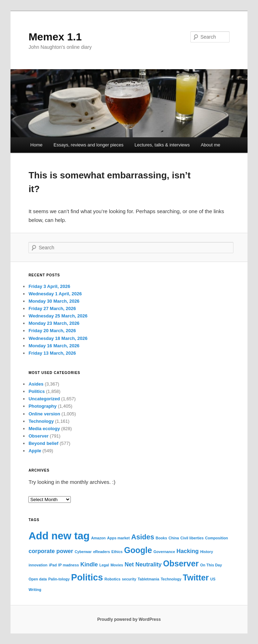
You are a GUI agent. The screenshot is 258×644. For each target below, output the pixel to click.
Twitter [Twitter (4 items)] (196, 578)
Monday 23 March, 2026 (54, 323)
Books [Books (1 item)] (161, 538)
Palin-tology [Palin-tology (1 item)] (59, 579)
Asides (36, 384)
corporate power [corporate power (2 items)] (51, 551)
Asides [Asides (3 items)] (143, 537)
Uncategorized (44, 399)
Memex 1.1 (55, 37)
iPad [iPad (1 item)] (53, 565)
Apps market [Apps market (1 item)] (119, 538)
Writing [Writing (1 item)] (35, 590)
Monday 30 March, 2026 (54, 301)
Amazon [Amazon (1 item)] (98, 538)
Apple (35, 451)
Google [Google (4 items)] (138, 550)
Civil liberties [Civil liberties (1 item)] (192, 538)
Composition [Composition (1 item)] (216, 538)
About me (211, 145)
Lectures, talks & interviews (162, 145)
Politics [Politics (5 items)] (87, 577)
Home (37, 145)
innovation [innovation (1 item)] (38, 565)
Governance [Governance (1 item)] (164, 552)
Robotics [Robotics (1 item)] (113, 579)
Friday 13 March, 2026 (52, 353)
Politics (36, 391)
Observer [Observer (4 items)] (181, 564)
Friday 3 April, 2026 (49, 286)
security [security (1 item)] (129, 579)
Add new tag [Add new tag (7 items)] (59, 536)
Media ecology (44, 429)
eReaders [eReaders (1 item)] (102, 552)
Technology (41, 421)
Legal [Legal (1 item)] (104, 565)
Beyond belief (43, 443)
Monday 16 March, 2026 (54, 346)
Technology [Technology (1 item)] (171, 579)
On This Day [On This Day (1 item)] (211, 565)
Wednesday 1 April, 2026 (55, 294)
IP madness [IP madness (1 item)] (69, 565)
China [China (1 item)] (174, 538)
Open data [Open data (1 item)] (38, 579)
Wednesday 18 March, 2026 (58, 338)
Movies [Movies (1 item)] (117, 565)
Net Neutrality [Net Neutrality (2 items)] (143, 564)
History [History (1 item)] (207, 552)
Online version (44, 414)
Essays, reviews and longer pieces (89, 145)
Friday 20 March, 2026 (52, 331)
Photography (42, 406)
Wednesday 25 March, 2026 (58, 316)
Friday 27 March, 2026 (52, 308)
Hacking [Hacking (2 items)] (188, 551)
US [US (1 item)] (213, 579)
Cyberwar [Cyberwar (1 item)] (83, 552)
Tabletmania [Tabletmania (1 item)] (148, 579)
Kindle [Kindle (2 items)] (89, 564)
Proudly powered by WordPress (129, 619)
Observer (38, 436)
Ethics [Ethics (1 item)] (117, 552)
